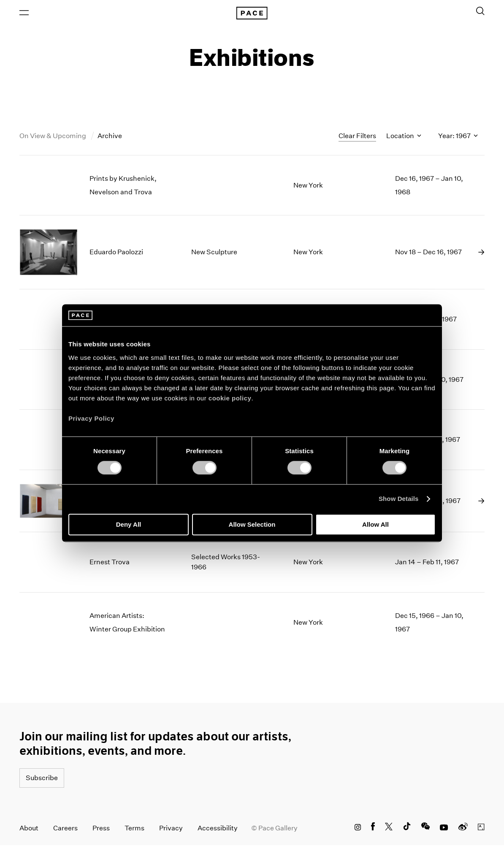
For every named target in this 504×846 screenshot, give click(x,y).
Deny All (129, 524)
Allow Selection (252, 524)
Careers (65, 829)
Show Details (399, 499)
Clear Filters (357, 136)
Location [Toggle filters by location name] (404, 137)
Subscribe (42, 779)
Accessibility (218, 829)
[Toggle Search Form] (480, 11)
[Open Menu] (24, 13)
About (29, 829)
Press (101, 829)
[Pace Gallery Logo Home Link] (252, 14)
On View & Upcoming (53, 137)
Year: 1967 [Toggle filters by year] (458, 137)
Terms (134, 829)
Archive (110, 137)
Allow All (375, 524)
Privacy (171, 829)
